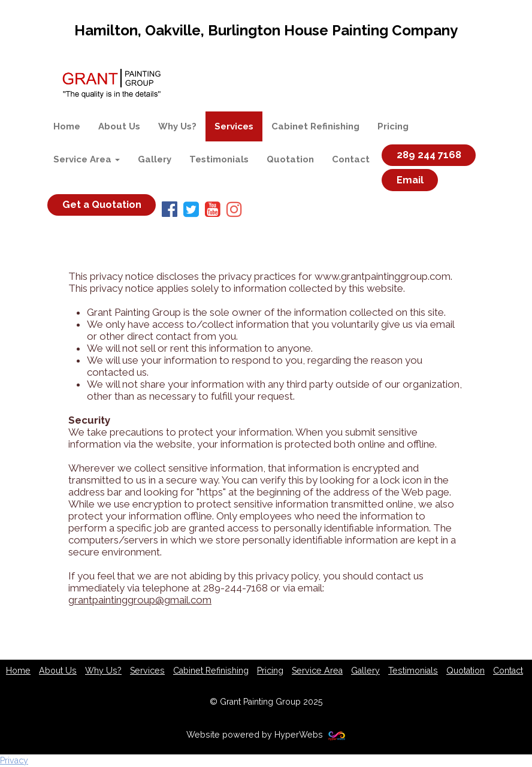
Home (67, 126)
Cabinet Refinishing (315, 126)
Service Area (317, 671)
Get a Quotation (102, 205)
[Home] (111, 83)
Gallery (155, 159)
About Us (119, 126)
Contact (351, 159)
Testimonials (219, 159)
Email (410, 180)
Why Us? (177, 126)
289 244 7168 (429, 155)
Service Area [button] (87, 159)
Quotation (290, 159)
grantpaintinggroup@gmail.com (140, 600)
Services (234, 126)
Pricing (393, 126)
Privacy (14, 760)
